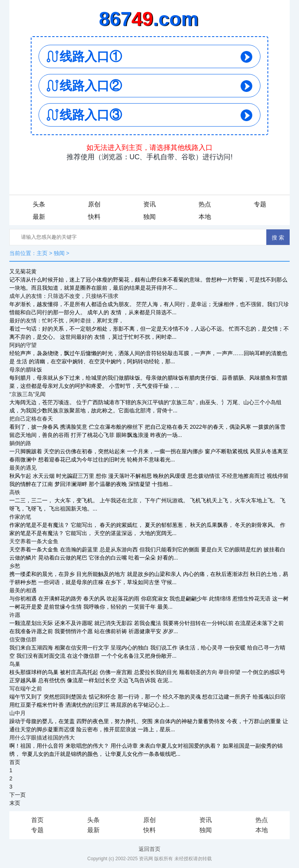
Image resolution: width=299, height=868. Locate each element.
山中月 (18, 713)
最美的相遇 (23, 590)
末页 (15, 803)
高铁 (15, 492)
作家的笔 (20, 517)
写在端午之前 (26, 688)
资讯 (149, 204)
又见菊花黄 (23, 271)
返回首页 (149, 849)
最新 (39, 217)
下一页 (18, 795)
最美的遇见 (23, 468)
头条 (39, 204)
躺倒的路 (20, 443)
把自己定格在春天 (31, 419)
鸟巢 (15, 664)
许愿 (15, 615)
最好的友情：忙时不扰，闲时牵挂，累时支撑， (67, 320)
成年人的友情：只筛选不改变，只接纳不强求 (64, 296)
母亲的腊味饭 (26, 370)
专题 (260, 204)
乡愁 (15, 566)
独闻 (149, 217)
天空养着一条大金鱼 (34, 541)
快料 (94, 217)
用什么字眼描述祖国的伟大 (42, 738)
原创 (94, 204)
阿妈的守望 (23, 345)
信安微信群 (23, 639)
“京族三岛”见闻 (27, 394)
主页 (42, 253)
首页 (15, 762)
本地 (205, 217)
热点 (205, 204)
